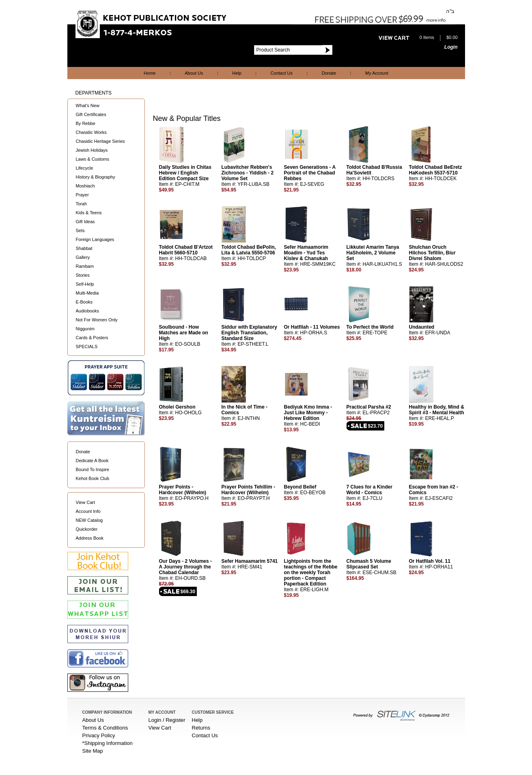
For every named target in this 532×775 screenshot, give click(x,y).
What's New (88, 105)
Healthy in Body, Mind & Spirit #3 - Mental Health (437, 410)
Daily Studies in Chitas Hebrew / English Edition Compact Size (185, 173)
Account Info (88, 511)
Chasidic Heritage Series (100, 141)
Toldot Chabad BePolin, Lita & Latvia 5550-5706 (249, 250)
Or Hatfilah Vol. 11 (430, 561)
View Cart (85, 502)
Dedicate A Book (92, 461)
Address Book (90, 538)
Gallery (83, 257)
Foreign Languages (95, 239)
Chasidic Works (91, 132)
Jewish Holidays (92, 150)
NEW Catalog (89, 520)
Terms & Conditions (105, 728)
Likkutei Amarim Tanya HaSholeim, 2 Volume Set (373, 253)
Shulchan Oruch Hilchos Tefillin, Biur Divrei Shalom (432, 253)
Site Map (93, 751)
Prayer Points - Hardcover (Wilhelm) (183, 490)
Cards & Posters (92, 338)
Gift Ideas (85, 222)
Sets (80, 230)
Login (451, 47)
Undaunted (422, 327)
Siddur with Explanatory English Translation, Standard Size (249, 333)
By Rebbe (86, 123)
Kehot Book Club (93, 478)
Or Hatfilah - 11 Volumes (312, 327)
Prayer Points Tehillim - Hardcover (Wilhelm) (248, 490)
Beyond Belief (300, 487)
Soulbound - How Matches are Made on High (184, 333)
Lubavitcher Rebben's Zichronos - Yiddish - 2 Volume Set (248, 173)
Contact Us (282, 73)
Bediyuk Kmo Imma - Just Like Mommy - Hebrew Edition (308, 413)
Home (150, 73)
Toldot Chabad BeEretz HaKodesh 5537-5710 (436, 170)
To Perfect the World (370, 327)
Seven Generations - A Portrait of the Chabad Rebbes (310, 173)
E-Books (84, 302)
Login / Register (167, 720)
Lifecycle (85, 168)
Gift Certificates (91, 114)
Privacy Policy (99, 735)
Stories (83, 275)
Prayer (82, 195)
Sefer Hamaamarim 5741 (250, 561)
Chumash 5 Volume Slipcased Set (369, 564)
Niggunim (85, 329)
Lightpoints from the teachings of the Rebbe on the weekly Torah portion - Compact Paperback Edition (311, 573)
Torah (82, 204)
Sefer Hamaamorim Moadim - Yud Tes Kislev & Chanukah (306, 253)
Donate (329, 73)
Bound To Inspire (93, 469)
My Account (377, 73)
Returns (201, 728)
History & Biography (96, 177)
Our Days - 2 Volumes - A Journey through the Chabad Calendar (185, 567)
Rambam (85, 266)
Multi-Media (87, 293)
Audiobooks (88, 311)
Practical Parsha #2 (369, 407)
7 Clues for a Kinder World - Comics (369, 490)
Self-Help (85, 284)
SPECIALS (87, 347)
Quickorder (87, 529)
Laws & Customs (93, 159)
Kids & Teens (89, 213)
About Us (194, 73)
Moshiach (85, 186)
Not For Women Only (97, 320)
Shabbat (84, 248)
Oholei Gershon (177, 407)
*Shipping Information (108, 743)
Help (237, 73)
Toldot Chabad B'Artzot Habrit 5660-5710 (186, 250)
